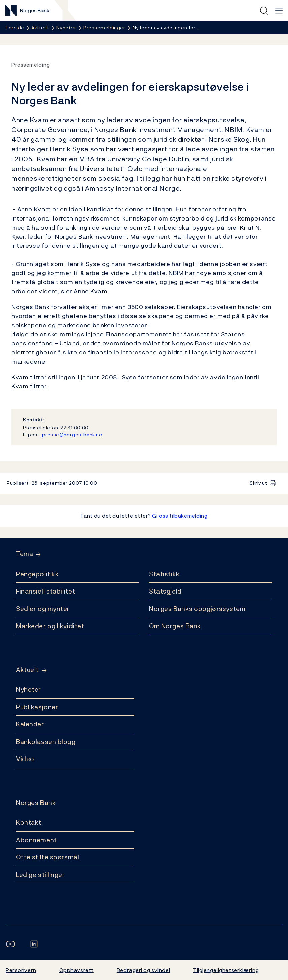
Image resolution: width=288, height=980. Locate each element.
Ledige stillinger (40, 875)
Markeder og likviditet (50, 626)
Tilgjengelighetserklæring (226, 970)
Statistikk (164, 574)
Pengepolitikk (37, 574)
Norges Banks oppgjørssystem (197, 609)
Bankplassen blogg (46, 742)
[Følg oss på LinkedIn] (35, 944)
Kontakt (29, 822)
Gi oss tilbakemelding (180, 516)
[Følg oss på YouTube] (12, 944)
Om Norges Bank (175, 626)
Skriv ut (258, 483)
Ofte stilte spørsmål (47, 857)
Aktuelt (27, 670)
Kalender (30, 724)
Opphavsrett (77, 970)
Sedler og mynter (43, 609)
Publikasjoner (37, 707)
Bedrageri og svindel (143, 970)
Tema (24, 554)
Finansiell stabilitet (46, 591)
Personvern (21, 970)
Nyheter (28, 689)
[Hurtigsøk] (264, 11)
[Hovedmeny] (279, 11)
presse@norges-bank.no (72, 434)
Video (25, 759)
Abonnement (36, 840)
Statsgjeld (165, 591)
